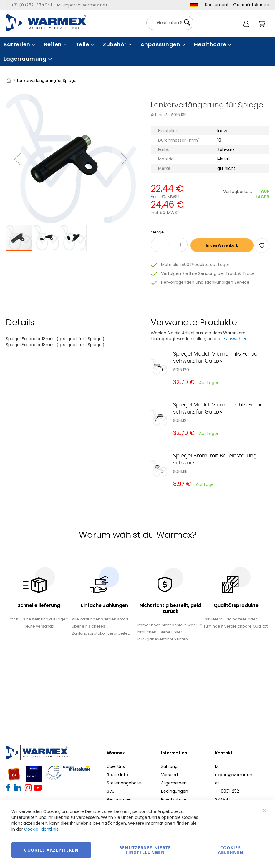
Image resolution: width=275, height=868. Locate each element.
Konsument (217, 5)
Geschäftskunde (251, 5)
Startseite (9, 81)
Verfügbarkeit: (238, 192)
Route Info (117, 775)
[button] (18, 159)
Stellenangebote (124, 783)
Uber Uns (116, 766)
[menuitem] (19, 44)
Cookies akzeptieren (51, 850)
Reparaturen (120, 799)
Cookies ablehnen (231, 850)
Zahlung (169, 766)
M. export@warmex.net (234, 775)
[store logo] (46, 23)
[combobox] (170, 23)
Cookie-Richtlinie (42, 829)
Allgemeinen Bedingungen (175, 787)
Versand (169, 775)
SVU (111, 791)
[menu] (137, 52)
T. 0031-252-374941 (228, 795)
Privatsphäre (174, 799)
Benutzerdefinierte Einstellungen (145, 850)
